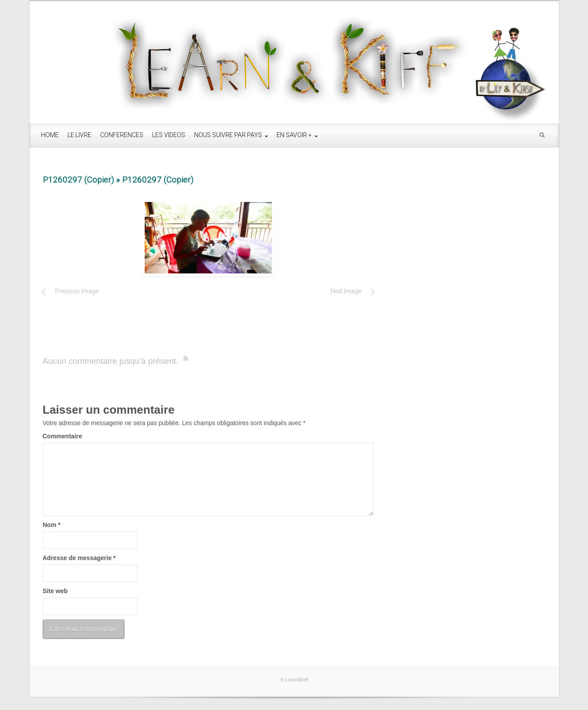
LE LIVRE (79, 135)
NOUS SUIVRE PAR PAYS (229, 135)
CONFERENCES (122, 135)
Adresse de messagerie (79, 558)
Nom (52, 525)
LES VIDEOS (169, 135)
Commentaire (62, 436)
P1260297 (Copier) (78, 180)
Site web (55, 591)
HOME (50, 135)
